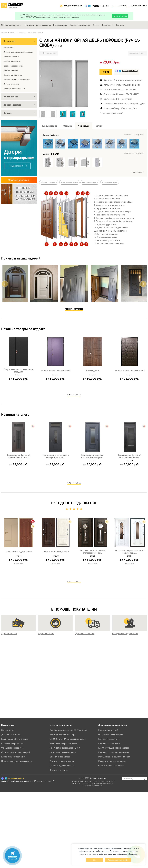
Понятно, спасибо (120, 16)
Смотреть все (74, 395)
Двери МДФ (9, 47)
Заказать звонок (119, 6)
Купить (106, 72)
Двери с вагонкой (11, 70)
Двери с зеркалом (11, 84)
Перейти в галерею (74, 309)
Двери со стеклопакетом (14, 89)
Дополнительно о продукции (113, 725)
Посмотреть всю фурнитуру (134, 135)
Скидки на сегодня (73, 6)
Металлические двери (61, 725)
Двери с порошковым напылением (18, 52)
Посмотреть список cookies (118, 860)
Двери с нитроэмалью (13, 75)
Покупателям (8, 725)
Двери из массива (11, 57)
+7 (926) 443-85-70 (100, 6)
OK (94, 860)
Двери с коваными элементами (17, 79)
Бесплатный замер (138, 6)
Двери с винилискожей (13, 66)
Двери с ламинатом (12, 61)
